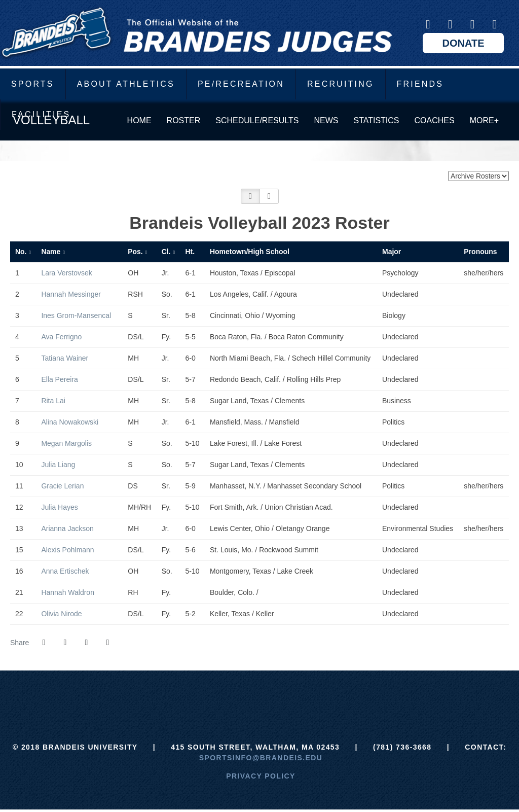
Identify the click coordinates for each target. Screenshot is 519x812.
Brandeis (196, 33)
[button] (250, 196)
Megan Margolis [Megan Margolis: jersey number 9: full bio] (67, 443)
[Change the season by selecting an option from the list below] (478, 176)
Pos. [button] (135, 252)
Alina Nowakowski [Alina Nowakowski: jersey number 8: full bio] (71, 422)
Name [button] (51, 252)
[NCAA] (297, 696)
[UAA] (260, 696)
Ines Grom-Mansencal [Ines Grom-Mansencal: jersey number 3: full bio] (77, 315)
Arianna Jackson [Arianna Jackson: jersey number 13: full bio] (68, 528)
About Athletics (126, 84)
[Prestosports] (335, 696)
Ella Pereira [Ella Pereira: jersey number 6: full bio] (60, 379)
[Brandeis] (184, 696)
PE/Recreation (241, 84)
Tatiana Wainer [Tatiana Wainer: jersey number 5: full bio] (66, 358)
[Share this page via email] (86, 643)
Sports (33, 84)
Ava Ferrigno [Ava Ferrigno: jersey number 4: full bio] (62, 337)
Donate (464, 43)
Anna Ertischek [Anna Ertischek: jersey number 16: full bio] (66, 571)
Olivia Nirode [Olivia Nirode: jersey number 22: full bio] (62, 614)
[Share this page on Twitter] (65, 643)
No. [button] (21, 252)
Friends (420, 84)
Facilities (41, 114)
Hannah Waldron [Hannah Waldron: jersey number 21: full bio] (68, 592)
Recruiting (341, 84)
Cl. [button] (166, 252)
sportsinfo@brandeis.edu (261, 758)
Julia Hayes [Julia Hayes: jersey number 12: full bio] (60, 507)
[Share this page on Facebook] (44, 643)
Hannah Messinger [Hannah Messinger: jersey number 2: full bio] (72, 294)
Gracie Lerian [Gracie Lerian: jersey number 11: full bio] (63, 486)
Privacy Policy (261, 776)
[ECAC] (222, 696)
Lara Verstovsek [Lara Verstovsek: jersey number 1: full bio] (67, 273)
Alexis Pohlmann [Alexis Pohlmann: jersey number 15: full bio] (68, 550)
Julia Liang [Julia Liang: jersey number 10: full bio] (59, 465)
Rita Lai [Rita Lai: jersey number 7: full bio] (54, 401)
